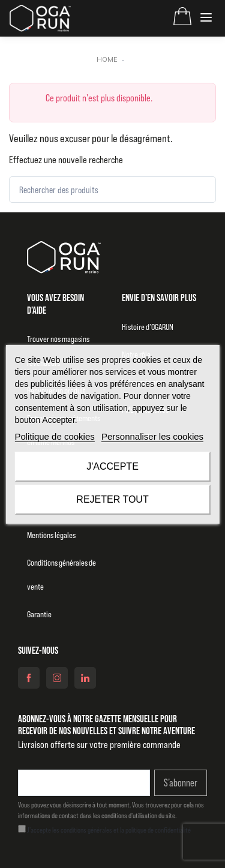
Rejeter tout (112, 499)
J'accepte (112, 466)
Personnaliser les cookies (152, 436)
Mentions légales (51, 535)
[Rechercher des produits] (112, 190)
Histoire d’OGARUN (148, 327)
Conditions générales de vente (61, 575)
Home (107, 59)
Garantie (39, 614)
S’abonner (181, 783)
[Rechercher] (196, 190)
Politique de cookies (54, 436)
